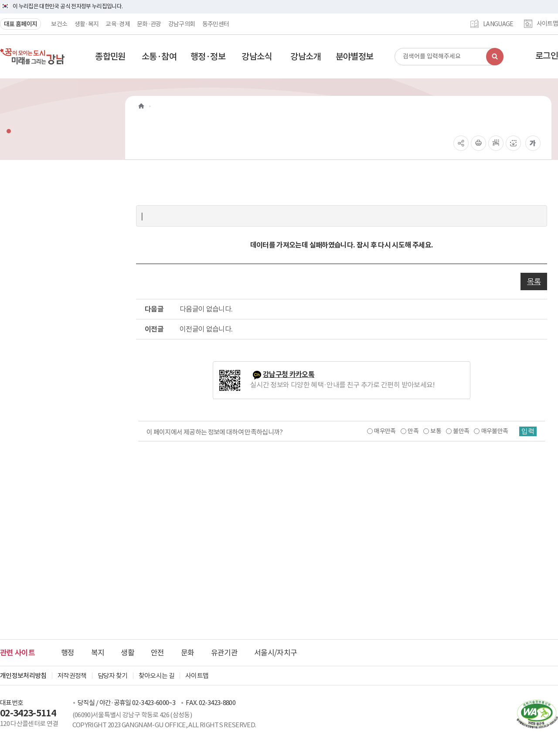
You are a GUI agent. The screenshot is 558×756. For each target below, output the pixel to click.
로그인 (547, 56)
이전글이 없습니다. (206, 329)
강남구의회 (182, 24)
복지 (98, 653)
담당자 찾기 (113, 676)
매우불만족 (495, 431)
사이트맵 (547, 24)
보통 (436, 431)
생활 (128, 653)
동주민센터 (216, 24)
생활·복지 (87, 24)
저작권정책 (72, 676)
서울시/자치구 (276, 653)
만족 (413, 431)
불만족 (461, 431)
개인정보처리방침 (23, 676)
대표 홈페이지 (20, 24)
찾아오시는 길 (157, 676)
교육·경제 (118, 24)
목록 (534, 281)
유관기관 (224, 653)
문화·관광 (149, 24)
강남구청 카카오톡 (289, 375)
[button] (110, 57)
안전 (158, 653)
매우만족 (385, 431)
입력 (528, 431)
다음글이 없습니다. (206, 309)
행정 (68, 653)
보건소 (59, 24)
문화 (188, 653)
